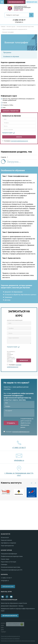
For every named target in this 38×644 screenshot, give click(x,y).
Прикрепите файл (7, 133)
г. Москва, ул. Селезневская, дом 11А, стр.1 (19, 474)
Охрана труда (5, 559)
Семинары (4, 564)
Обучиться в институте (16, 2)
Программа (7, 52)
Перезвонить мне (8, 586)
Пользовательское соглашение (10, 638)
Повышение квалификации (9, 554)
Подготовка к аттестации (8, 562)
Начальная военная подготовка (11, 567)
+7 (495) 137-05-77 (19, 20)
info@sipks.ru (19, 22)
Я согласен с (15, 141)
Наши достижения (6, 540)
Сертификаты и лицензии (8, 543)
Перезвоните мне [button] (32, 2)
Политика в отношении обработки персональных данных (18, 641)
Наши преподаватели (7, 546)
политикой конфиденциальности (19, 141)
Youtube (11, 597)
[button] (2, 2)
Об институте (5, 537)
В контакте (3, 597)
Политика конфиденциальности (10, 636)
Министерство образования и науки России (14, 603)
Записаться (24, 360)
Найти (31, 15)
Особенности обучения (11, 56)
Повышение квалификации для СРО (12, 570)
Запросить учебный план (11, 111)
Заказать (19, 137)
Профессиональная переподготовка (12, 556)
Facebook (7, 597)
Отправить (11, 423)
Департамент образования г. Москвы (12, 606)
